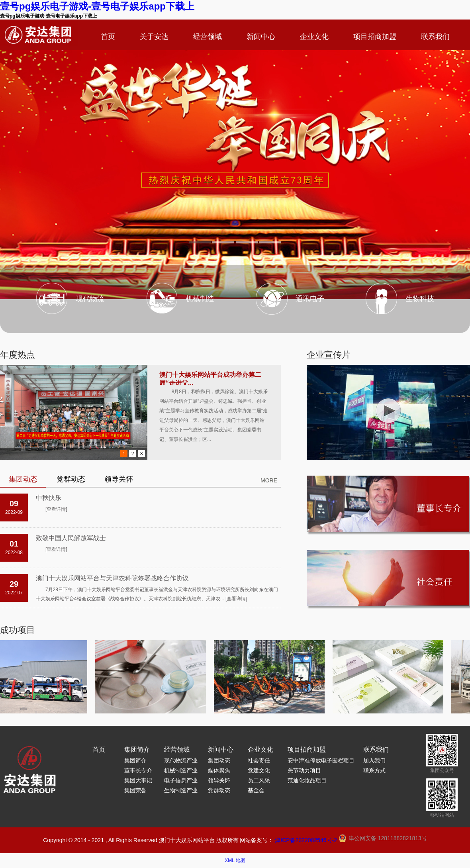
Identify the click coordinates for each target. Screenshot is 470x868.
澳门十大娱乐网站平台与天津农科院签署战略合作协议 (112, 578)
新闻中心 (261, 37)
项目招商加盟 (375, 37)
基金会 (256, 790)
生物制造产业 (181, 790)
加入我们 (374, 760)
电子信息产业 (181, 780)
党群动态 (219, 790)
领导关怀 (219, 780)
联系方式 (374, 770)
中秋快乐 (49, 498)
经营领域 (208, 37)
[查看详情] (56, 509)
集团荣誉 (135, 790)
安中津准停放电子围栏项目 (321, 760)
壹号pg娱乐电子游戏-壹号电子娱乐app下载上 (97, 6)
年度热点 (18, 355)
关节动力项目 (304, 770)
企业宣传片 (329, 355)
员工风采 (259, 780)
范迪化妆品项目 (307, 780)
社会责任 (259, 760)
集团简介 (137, 749)
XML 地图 (235, 860)
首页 (108, 37)
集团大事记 (138, 780)
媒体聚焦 (219, 770)
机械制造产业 (181, 770)
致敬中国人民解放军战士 (71, 538)
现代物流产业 (181, 760)
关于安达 (154, 37)
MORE (269, 480)
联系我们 (435, 37)
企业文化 (314, 37)
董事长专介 (138, 770)
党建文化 (259, 770)
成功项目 (18, 630)
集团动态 (219, 760)
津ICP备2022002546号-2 (306, 840)
